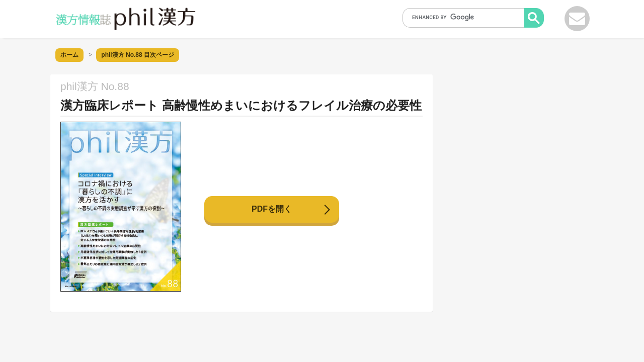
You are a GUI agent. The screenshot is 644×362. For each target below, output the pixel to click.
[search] (466, 17)
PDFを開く (272, 209)
